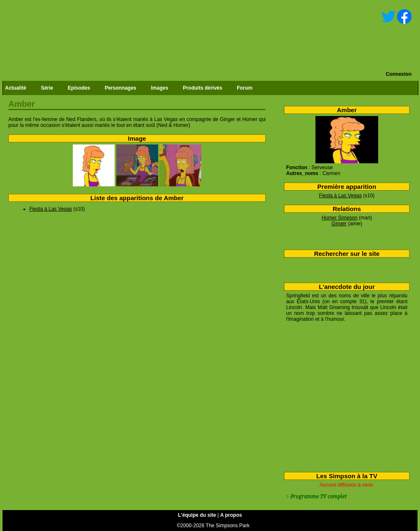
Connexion (399, 74)
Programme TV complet (318, 497)
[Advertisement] (344, 395)
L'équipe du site (197, 515)
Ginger (339, 224)
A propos (231, 515)
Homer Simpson (340, 218)
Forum (245, 88)
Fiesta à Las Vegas (341, 196)
